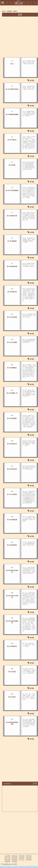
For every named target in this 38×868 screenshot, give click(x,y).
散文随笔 (14, 859)
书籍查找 (7, 861)
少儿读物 (7, 856)
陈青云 (15, 11)
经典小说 (14, 856)
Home (4, 11)
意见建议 (14, 861)
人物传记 (22, 858)
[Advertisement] (19, 37)
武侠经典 (9, 11)
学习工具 (22, 859)
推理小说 (29, 856)
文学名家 (22, 856)
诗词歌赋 (29, 859)
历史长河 (29, 858)
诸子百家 (7, 859)
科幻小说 (7, 858)
